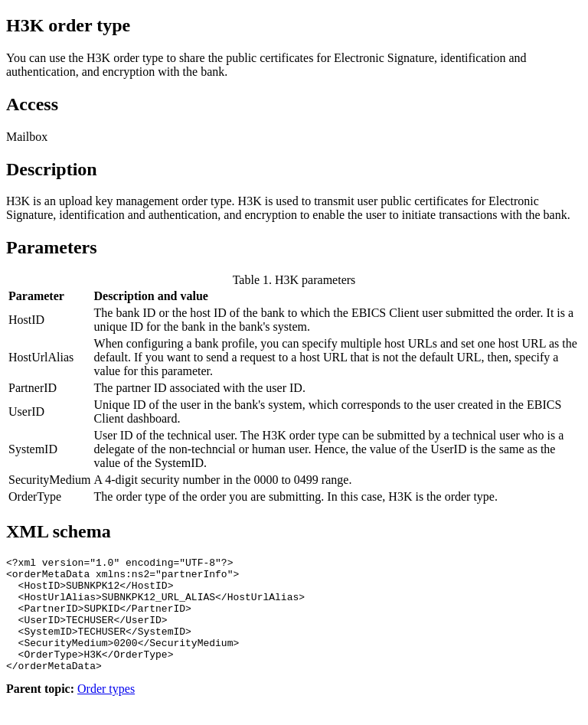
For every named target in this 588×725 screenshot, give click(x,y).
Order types (106, 712)
